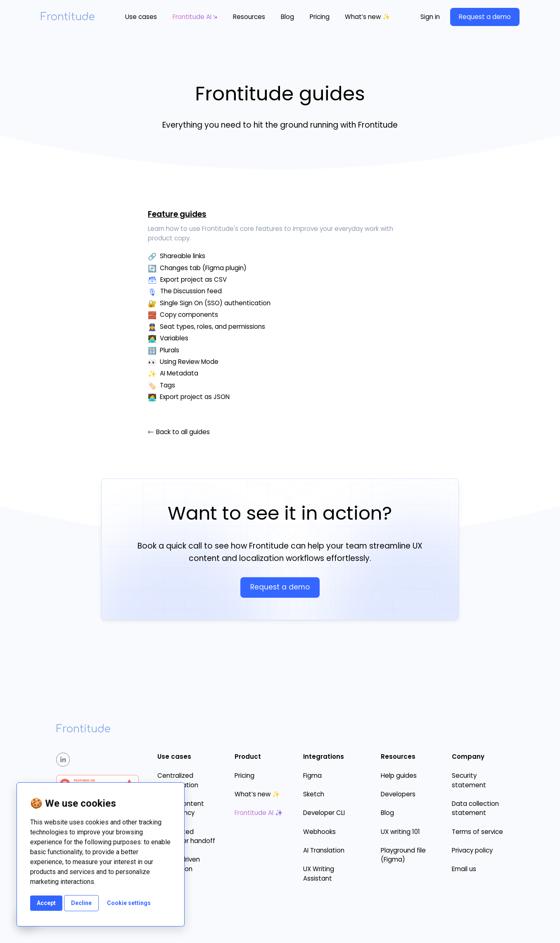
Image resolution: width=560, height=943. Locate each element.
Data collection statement (475, 808)
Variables (174, 338)
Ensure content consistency (181, 808)
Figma (312, 776)
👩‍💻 (152, 339)
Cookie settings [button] (129, 903)
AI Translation (324, 850)
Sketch (314, 794)
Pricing (320, 17)
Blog (287, 17)
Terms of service (477, 832)
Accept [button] (46, 903)
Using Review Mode (189, 362)
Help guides (399, 776)
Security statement (469, 780)
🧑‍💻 (152, 397)
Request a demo (485, 17)
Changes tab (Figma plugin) (203, 268)
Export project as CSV (193, 279)
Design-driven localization (179, 864)
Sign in (430, 17)
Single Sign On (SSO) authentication (215, 303)
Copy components (189, 315)
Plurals (170, 350)
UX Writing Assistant (319, 874)
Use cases (141, 17)
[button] (141, 17)
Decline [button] (81, 903)
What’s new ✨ (368, 17)
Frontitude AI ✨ (259, 813)
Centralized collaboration (178, 780)
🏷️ (152, 386)
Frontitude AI (192, 17)
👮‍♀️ (152, 327)
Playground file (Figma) (403, 855)
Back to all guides (183, 432)
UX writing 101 (400, 832)
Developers (398, 794)
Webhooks (319, 832)
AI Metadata (179, 373)
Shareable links (183, 256)
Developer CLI (324, 813)
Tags (167, 385)
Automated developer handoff (186, 836)
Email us (464, 869)
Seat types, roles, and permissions (212, 327)
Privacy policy (472, 850)
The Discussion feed (191, 291)
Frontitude (68, 17)
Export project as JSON (195, 397)
